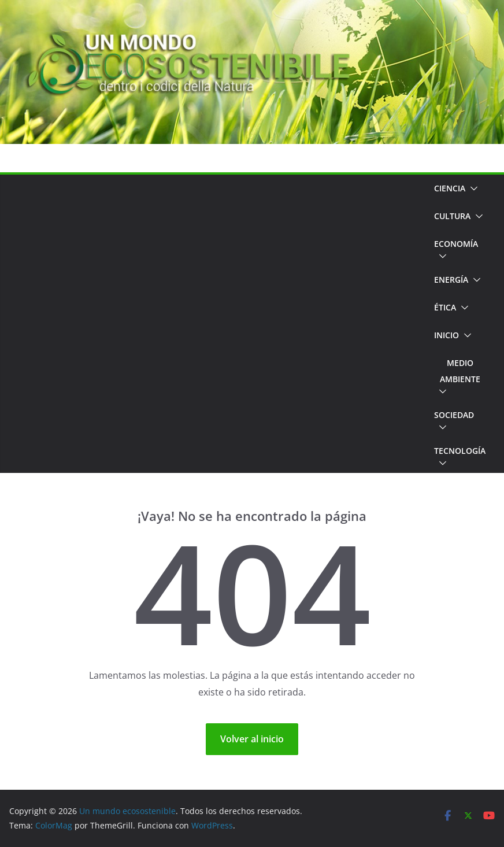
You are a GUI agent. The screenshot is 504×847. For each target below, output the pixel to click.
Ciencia (450, 188)
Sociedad (454, 415)
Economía (456, 244)
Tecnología (460, 451)
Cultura (452, 216)
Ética (445, 307)
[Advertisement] (217, 324)
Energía (451, 280)
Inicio (446, 335)
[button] (472, 188)
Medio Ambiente (460, 371)
